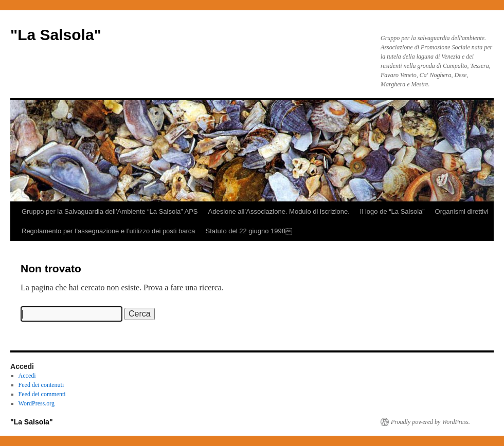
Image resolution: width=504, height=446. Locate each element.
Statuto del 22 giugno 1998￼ (248, 231)
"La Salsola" (56, 35)
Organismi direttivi (462, 211)
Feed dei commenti (42, 394)
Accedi (27, 376)
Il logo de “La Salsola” (392, 211)
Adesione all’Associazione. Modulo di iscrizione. (279, 211)
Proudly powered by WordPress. (430, 422)
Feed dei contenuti (41, 385)
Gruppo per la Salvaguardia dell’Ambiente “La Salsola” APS (110, 211)
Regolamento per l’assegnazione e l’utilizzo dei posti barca (108, 231)
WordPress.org (37, 403)
